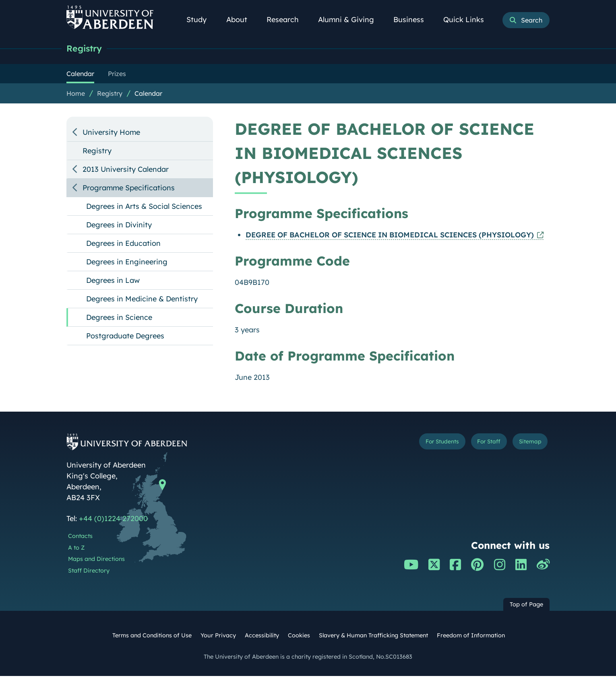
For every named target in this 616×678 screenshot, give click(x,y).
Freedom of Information (471, 637)
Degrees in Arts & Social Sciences (144, 208)
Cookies (299, 637)
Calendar (148, 95)
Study (201, 20)
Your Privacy (218, 637)
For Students (414, 445)
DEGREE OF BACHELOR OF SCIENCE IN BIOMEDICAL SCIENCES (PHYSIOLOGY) (390, 237)
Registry (88, 49)
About (241, 20)
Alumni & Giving (350, 20)
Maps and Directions (96, 561)
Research (287, 20)
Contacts (80, 538)
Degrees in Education (123, 245)
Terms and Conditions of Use (152, 637)
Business (413, 20)
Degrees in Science (119, 319)
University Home (111, 134)
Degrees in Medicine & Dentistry (142, 301)
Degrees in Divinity (119, 227)
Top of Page (526, 606)
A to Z (76, 550)
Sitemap (525, 445)
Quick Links (468, 20)
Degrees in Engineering (127, 264)
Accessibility (262, 637)
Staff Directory (89, 573)
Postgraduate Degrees (125, 338)
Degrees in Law (113, 282)
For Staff (474, 445)
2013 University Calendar (126, 171)
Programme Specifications (129, 190)
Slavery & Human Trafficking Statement (373, 637)
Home (76, 95)
